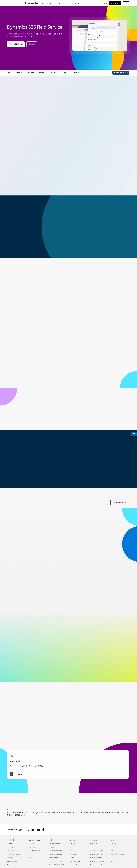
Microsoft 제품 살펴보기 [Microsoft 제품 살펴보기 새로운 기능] (13, 861)
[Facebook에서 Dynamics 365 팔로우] (43, 830)
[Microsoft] (14, 3)
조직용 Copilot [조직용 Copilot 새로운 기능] (11, 851)
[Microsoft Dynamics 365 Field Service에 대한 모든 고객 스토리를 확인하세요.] (120, 503)
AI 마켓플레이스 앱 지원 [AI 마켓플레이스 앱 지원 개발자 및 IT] (97, 851)
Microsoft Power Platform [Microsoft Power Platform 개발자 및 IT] (97, 861)
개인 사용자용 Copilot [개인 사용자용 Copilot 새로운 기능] (13, 854)
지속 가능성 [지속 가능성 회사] (114, 861)
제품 (52, 3)
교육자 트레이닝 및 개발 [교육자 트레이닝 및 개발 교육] (56, 861)
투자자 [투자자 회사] (113, 858)
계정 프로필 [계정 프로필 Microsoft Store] (32, 843)
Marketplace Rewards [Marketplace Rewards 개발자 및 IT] (96, 865)
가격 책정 (60, 3)
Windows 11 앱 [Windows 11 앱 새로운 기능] (11, 865)
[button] (100, 35)
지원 (84, 3)
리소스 (68, 3)
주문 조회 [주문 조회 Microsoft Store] (31, 858)
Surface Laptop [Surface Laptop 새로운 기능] (11, 847)
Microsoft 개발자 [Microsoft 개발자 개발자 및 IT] (95, 843)
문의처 (105, 3)
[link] (9, 73)
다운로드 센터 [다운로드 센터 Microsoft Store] (33, 847)
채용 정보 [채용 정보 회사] (114, 843)
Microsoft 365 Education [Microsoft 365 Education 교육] (56, 854)
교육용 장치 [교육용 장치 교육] (52, 847)
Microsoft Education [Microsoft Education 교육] (55, 843)
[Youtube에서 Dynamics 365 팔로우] (38, 830)
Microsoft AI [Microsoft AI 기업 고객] (72, 843)
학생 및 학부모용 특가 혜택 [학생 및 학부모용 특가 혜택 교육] (57, 865)
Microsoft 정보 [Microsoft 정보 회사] (115, 847)
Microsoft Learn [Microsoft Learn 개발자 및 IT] (95, 847)
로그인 (126, 3)
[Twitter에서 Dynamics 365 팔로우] (28, 830)
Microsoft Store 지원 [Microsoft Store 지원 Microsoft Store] (34, 851)
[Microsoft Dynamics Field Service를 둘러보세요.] (32, 44)
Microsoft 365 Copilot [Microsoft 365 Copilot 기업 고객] (74, 865)
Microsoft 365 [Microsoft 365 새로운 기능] (11, 858)
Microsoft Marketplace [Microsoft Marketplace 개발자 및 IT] (96, 858)
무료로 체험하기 (115, 3)
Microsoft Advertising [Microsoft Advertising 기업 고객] (74, 861)
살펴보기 (43, 3)
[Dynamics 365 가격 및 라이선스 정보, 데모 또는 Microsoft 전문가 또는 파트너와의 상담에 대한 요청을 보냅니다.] (16, 774)
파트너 (77, 3)
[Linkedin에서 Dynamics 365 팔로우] (33, 830)
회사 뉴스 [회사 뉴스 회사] (114, 851)
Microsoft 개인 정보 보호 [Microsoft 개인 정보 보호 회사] (118, 854)
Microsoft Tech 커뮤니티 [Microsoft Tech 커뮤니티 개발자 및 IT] (97, 854)
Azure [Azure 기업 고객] (70, 851)
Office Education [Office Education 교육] (54, 858)
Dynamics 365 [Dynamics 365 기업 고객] (72, 854)
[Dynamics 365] (31, 3)
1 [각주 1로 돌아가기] (8, 810)
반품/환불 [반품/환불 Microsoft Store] (31, 854)
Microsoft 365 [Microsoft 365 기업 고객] (72, 858)
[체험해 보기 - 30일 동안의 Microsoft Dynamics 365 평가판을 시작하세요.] (121, 73)
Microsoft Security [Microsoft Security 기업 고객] (73, 847)
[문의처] (134, 434)
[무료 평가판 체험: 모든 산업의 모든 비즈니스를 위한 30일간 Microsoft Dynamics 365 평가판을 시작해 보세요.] (16, 44)
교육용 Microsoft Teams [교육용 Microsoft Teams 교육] (56, 851)
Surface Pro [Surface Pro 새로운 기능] (10, 843)
